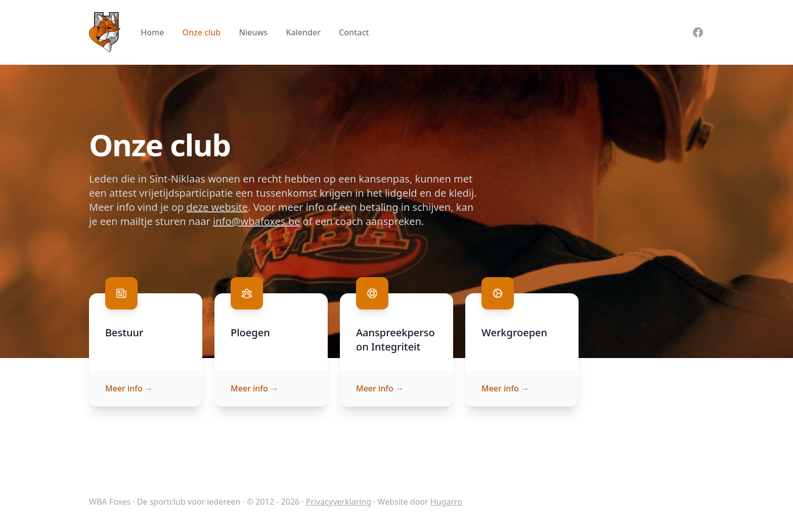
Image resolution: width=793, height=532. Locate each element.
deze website (217, 207)
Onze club (202, 32)
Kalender (303, 32)
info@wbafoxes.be (256, 221)
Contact (354, 32)
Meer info (129, 388)
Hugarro (446, 502)
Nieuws (253, 32)
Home (152, 32)
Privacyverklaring (339, 502)
